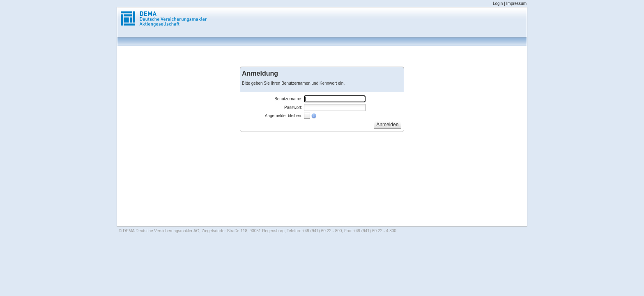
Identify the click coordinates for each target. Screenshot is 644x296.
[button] (388, 125)
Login (498, 3)
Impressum (516, 3)
